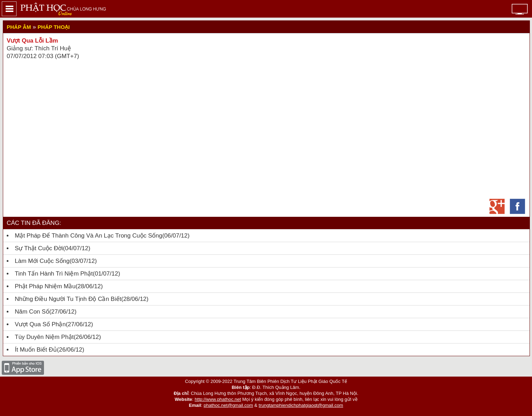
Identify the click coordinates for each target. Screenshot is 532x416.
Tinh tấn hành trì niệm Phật (54, 274)
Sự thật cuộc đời (39, 248)
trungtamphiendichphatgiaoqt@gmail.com (301, 405)
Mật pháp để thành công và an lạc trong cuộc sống (88, 236)
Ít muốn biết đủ (36, 350)
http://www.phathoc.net (218, 399)
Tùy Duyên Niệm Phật (44, 337)
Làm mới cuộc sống (42, 261)
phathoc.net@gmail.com (228, 405)
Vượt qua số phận (40, 324)
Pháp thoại (54, 27)
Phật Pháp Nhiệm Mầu (45, 286)
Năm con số (32, 312)
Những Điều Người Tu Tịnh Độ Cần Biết (68, 299)
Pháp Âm (19, 27)
